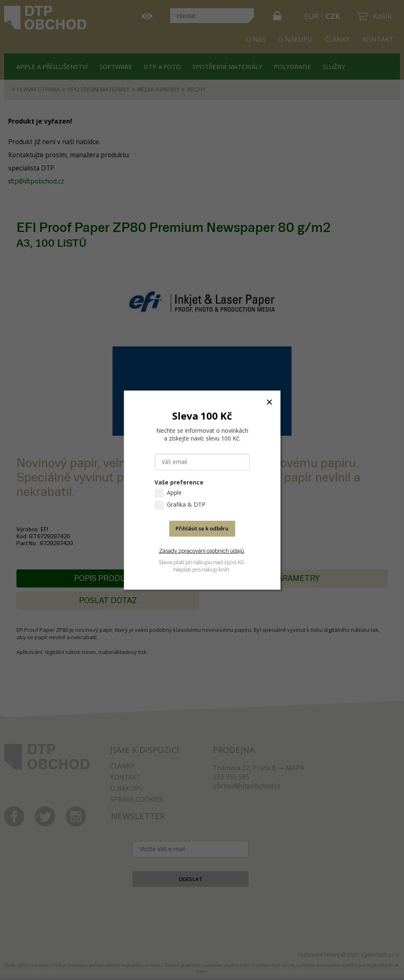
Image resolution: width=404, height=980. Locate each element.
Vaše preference (179, 482)
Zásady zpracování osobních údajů (202, 551)
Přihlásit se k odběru (202, 528)
